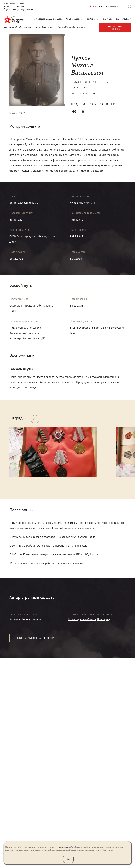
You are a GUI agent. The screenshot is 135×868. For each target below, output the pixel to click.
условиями (62, 847)
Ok (68, 859)
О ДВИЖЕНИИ (74, 19)
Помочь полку (115, 28)
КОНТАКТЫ (123, 19)
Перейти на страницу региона (18, 9)
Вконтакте (74, 111)
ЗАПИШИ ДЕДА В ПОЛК (48, 19)
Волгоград (47, 27)
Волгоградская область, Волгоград (89, 619)
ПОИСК (107, 19)
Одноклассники (83, 111)
